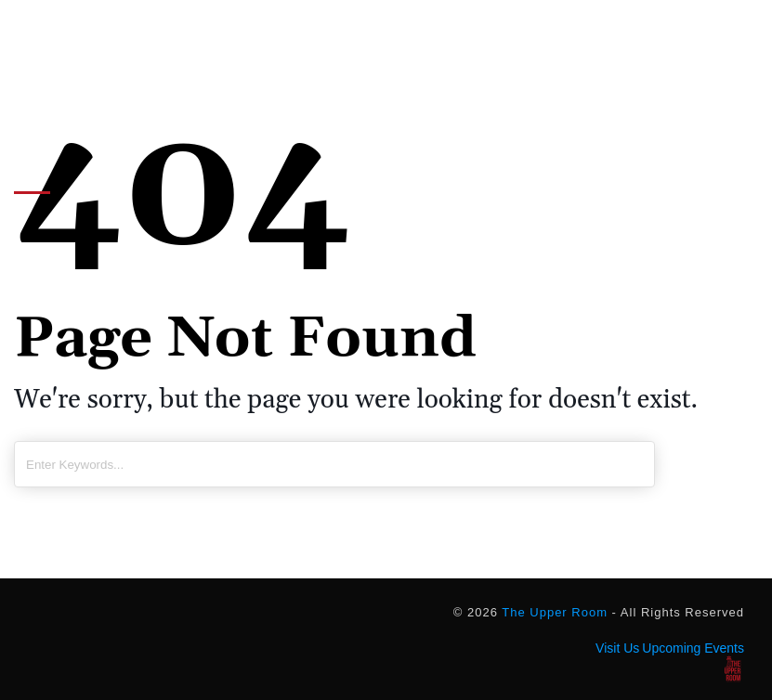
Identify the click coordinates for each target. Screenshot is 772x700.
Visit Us (617, 648)
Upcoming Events (693, 648)
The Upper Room (555, 612)
